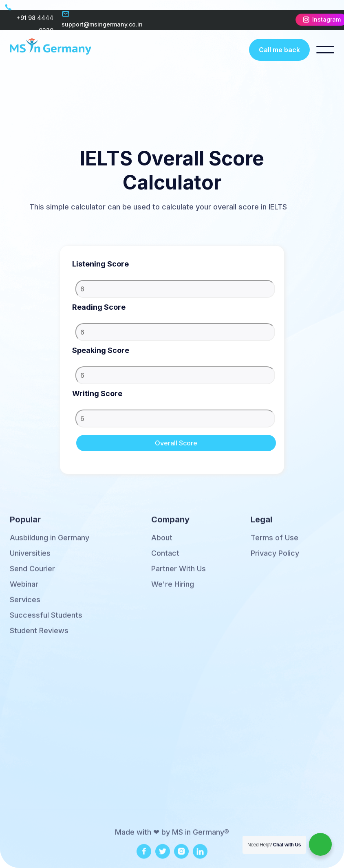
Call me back (279, 50)
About (162, 543)
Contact (165, 558)
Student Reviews (39, 636)
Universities (30, 558)
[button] (325, 50)
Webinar (24, 589)
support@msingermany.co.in (102, 24)
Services (25, 605)
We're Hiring (173, 589)
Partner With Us (179, 574)
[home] (51, 50)
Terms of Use (275, 543)
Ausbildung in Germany (50, 543)
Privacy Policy (275, 558)
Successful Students (46, 620)
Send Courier (32, 574)
